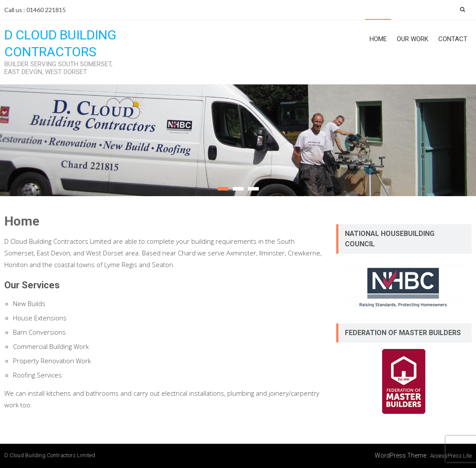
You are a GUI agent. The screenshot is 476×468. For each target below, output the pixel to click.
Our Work (413, 39)
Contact (453, 39)
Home (378, 39)
